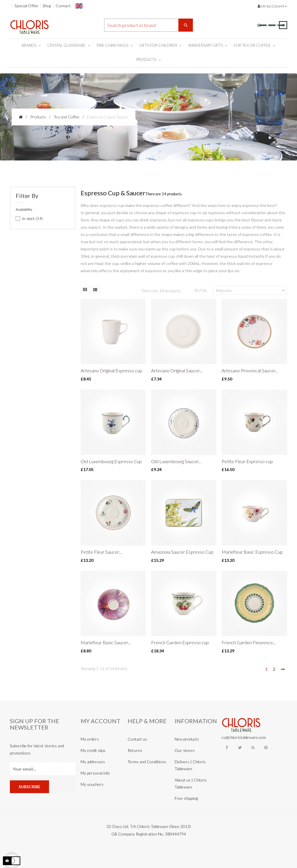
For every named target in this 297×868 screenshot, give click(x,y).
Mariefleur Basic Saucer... (106, 642)
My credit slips (93, 750)
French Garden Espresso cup (180, 642)
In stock (32, 219)
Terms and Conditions (147, 762)
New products (187, 739)
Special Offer (26, 6)
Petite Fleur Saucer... (101, 552)
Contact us (137, 739)
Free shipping (186, 798)
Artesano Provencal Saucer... (250, 370)
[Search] (149, 25)
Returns (135, 750)
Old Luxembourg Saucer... (176, 461)
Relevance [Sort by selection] (251, 290)
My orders (90, 739)
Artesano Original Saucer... (177, 370)
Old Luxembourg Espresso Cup (111, 461)
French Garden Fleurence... (249, 642)
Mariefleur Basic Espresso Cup (252, 552)
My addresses (93, 762)
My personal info (95, 773)
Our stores (185, 750)
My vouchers (92, 784)
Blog (47, 6)
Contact (63, 6)
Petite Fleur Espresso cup (247, 461)
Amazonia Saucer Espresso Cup (182, 552)
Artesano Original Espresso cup (111, 370)
